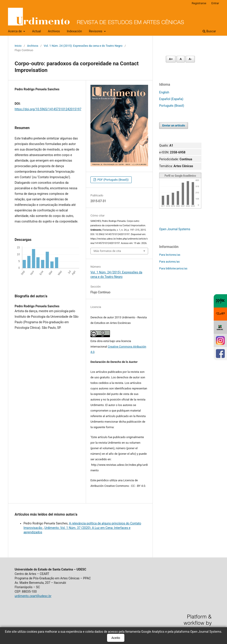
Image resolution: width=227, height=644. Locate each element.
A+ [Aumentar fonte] (171, 59)
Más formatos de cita (107, 251)
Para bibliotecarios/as (173, 268)
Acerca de (15, 31)
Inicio (18, 46)
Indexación (74, 31)
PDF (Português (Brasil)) (113, 180)
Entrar (215, 3)
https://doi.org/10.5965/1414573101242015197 (48, 109)
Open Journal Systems (175, 229)
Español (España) (171, 99)
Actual (37, 31)
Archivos (54, 31)
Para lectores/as (170, 255)
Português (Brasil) (172, 106)
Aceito (116, 638)
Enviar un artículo (174, 125)
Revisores (96, 31)
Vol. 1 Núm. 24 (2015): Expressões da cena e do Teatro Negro (83, 46)
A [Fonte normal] (181, 59)
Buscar (209, 31)
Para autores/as (169, 262)
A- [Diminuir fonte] (190, 59)
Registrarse (199, 3)
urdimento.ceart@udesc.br (33, 596)
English (164, 92)
